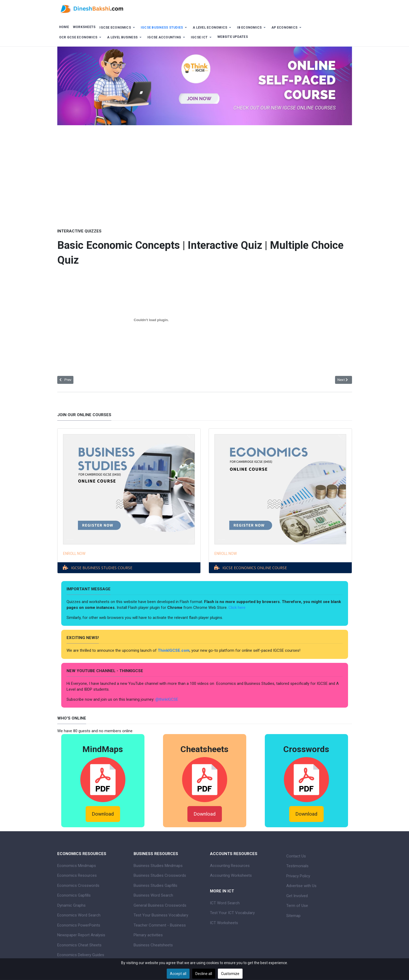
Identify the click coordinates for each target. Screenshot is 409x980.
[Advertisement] (205, 173)
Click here (238, 608)
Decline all (204, 974)
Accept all (178, 974)
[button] (118, 28)
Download (103, 814)
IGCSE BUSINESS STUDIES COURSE (102, 568)
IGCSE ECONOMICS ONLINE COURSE (255, 568)
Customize (230, 974)
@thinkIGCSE (167, 699)
